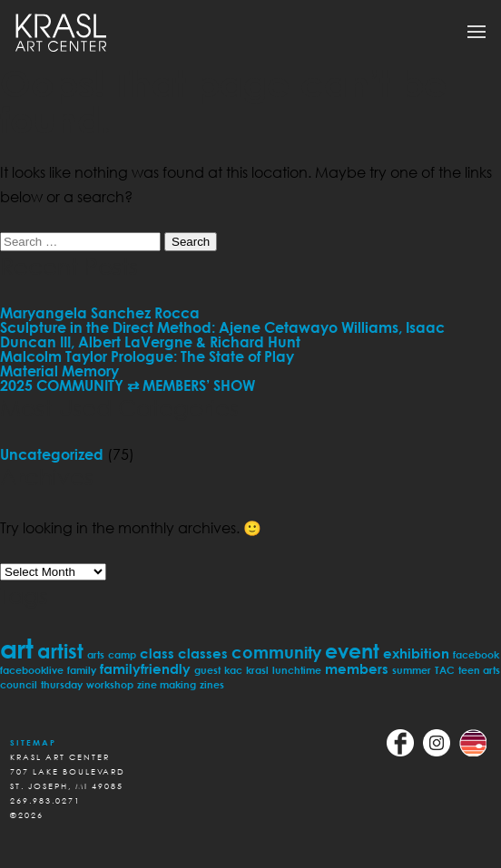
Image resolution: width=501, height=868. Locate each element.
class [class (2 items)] (157, 653)
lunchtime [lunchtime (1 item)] (297, 670)
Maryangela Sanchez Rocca (100, 313)
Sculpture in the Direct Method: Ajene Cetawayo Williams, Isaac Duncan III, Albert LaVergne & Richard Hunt (222, 335)
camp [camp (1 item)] (122, 654)
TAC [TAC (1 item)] (445, 670)
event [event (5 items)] (352, 651)
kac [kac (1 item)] (233, 670)
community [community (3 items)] (276, 652)
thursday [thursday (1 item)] (62, 684)
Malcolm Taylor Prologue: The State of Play (147, 356)
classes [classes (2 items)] (203, 653)
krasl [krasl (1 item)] (257, 670)
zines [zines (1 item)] (212, 684)
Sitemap (33, 742)
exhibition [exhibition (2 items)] (416, 653)
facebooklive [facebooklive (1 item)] (32, 670)
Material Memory (59, 371)
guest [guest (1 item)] (207, 670)
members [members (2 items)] (357, 668)
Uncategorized (52, 454)
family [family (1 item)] (82, 670)
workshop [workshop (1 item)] (110, 684)
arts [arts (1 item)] (96, 654)
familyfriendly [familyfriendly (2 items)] (145, 668)
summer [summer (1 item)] (412, 670)
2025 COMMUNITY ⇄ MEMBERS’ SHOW (128, 385)
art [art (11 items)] (17, 648)
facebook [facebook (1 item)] (476, 654)
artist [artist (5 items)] (60, 651)
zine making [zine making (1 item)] (167, 684)
